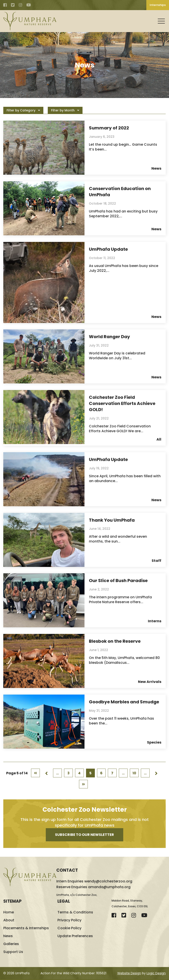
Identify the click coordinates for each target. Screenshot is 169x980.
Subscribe (84, 835)
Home (9, 913)
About (9, 921)
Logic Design (156, 974)
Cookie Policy (69, 929)
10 (134, 774)
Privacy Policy (69, 921)
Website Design (129, 974)
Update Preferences (75, 937)
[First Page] (35, 773)
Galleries (11, 945)
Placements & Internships (26, 929)
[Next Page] (156, 773)
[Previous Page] (46, 773)
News (8, 937)
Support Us (13, 952)
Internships (158, 5)
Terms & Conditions (75, 913)
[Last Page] (83, 785)
